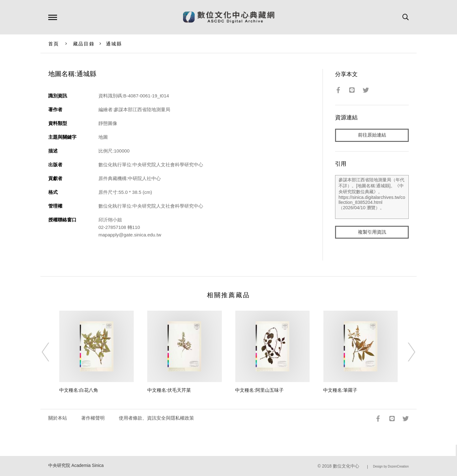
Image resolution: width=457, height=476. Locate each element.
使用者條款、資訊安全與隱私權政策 (156, 418)
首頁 (54, 44)
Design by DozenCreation (391, 466)
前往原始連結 (372, 135)
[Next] (406, 352)
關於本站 (58, 418)
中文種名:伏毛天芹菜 (169, 390)
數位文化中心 (346, 466)
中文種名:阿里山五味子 (259, 390)
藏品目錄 (84, 44)
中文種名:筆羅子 (340, 390)
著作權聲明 (93, 418)
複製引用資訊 (372, 232)
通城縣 (114, 44)
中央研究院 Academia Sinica (76, 466)
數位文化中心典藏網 (229, 17)
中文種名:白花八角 (79, 390)
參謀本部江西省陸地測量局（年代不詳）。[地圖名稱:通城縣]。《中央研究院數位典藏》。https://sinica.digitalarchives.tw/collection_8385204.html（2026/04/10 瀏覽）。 (372, 197)
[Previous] (51, 352)
